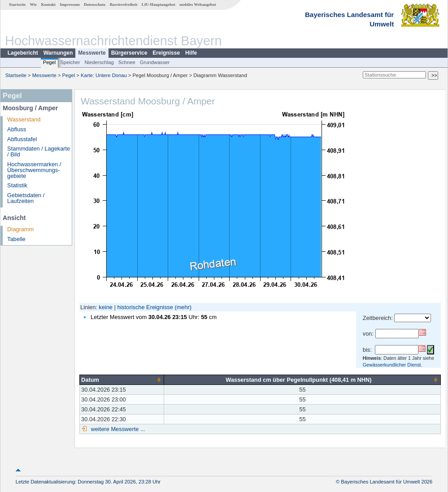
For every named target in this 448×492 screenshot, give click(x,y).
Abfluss (17, 129)
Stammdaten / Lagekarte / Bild (39, 151)
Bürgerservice (129, 53)
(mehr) (183, 307)
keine (106, 307)
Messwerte (92, 53)
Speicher (70, 62)
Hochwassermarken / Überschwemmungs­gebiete (34, 170)
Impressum (70, 4)
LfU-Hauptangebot (159, 4)
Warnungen (58, 53)
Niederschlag (99, 62)
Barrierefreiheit (124, 4)
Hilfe (191, 53)
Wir (34, 4)
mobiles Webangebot (198, 4)
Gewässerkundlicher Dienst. (393, 365)
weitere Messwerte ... (117, 429)
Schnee (127, 62)
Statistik (17, 185)
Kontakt (48, 4)
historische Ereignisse (145, 307)
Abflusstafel (22, 139)
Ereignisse (166, 53)
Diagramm (20, 229)
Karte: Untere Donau (104, 75)
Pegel (50, 62)
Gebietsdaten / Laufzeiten (26, 198)
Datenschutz (95, 4)
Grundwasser (155, 62)
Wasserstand (24, 119)
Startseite (17, 4)
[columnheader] (122, 380)
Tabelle (16, 239)
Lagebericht (23, 53)
